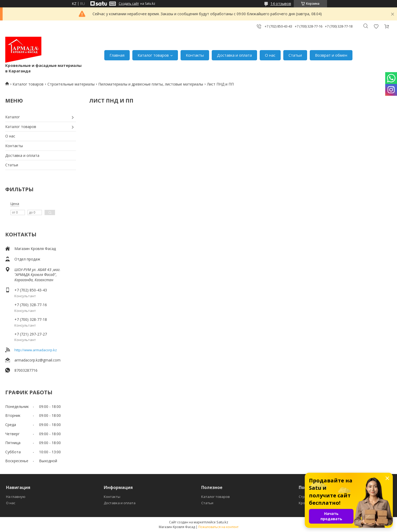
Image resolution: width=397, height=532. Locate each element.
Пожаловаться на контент (218, 527)
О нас (270, 55)
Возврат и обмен (331, 55)
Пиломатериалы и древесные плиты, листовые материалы (151, 84)
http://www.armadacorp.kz (36, 350)
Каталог (13, 117)
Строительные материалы (71, 84)
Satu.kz (222, 522)
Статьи (295, 55)
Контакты (195, 55)
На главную (16, 497)
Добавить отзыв (376, 26)
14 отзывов (281, 4)
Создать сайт (129, 4)
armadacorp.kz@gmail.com (37, 360)
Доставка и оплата (234, 55)
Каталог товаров (153, 55)
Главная (117, 55)
